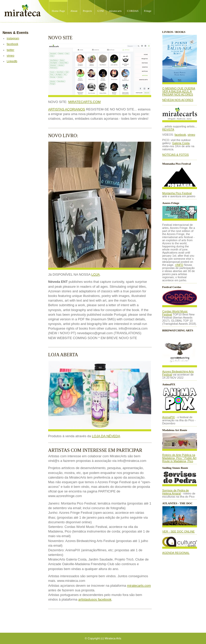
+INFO (179, 265)
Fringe (148, 11)
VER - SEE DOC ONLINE (178, 531)
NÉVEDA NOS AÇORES (178, 100)
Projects (87, 11)
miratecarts (115, 11)
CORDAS (133, 11)
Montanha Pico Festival (177, 193)
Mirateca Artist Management (2, 0)
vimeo (10, 55)
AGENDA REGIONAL (176, 553)
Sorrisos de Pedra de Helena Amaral (175, 492)
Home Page (58, 11)
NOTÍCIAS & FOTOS (175, 155)
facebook (12, 44)
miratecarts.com (139, 586)
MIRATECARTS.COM (84, 102)
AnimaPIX (169, 417)
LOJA (96, 274)
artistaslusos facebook (95, 599)
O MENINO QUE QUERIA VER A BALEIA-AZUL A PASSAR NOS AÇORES (179, 91)
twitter (10, 50)
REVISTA (168, 129)
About (74, 11)
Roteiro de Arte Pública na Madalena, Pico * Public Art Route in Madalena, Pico (179, 458)
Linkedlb (12, 61)
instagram (13, 38)
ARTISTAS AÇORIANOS (67, 109)
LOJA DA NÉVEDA (106, 436)
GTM (100, 11)
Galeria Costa (181, 143)
